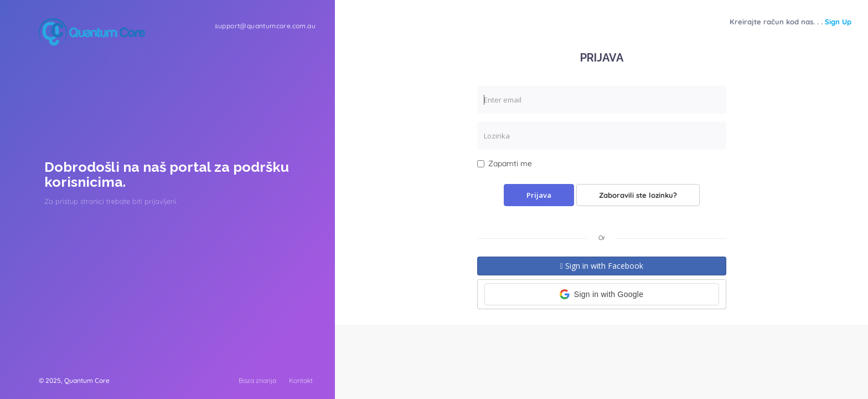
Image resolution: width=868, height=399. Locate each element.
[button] (602, 294)
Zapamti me (505, 163)
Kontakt (301, 380)
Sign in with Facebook (601, 266)
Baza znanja (257, 380)
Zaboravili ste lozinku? (638, 195)
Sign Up (838, 22)
